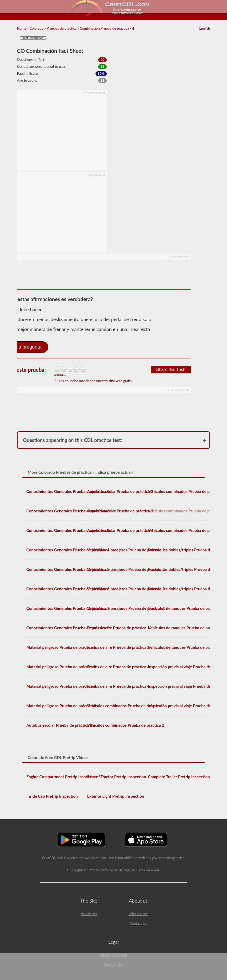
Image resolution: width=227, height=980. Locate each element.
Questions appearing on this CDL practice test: (73, 440)
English (205, 28)
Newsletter (89, 914)
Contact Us (138, 923)
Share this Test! (171, 370)
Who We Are (138, 914)
